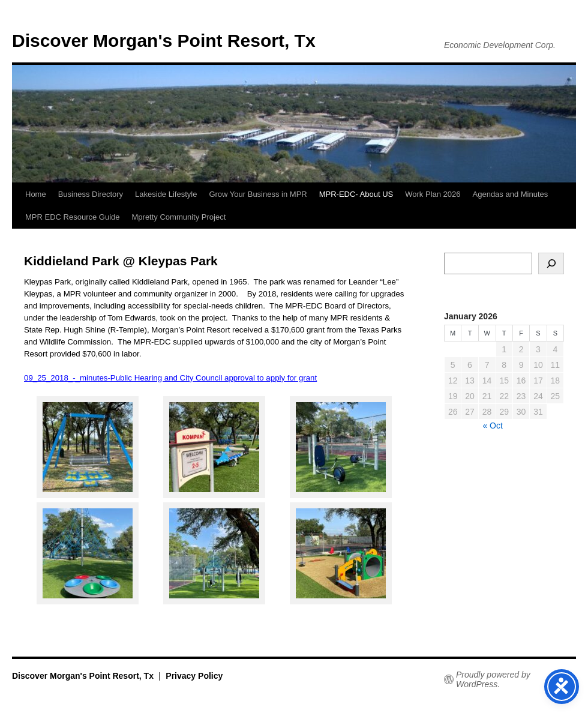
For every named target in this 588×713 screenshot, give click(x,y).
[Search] (551, 263)
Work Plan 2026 (433, 194)
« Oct (492, 426)
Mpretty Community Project (179, 217)
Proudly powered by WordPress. (493, 679)
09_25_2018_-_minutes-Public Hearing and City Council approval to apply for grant (170, 378)
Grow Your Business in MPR (258, 194)
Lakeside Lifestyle (166, 194)
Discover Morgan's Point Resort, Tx (164, 41)
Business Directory (91, 194)
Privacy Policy (194, 676)
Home (36, 194)
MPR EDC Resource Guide (73, 217)
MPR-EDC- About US (356, 194)
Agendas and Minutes (511, 194)
